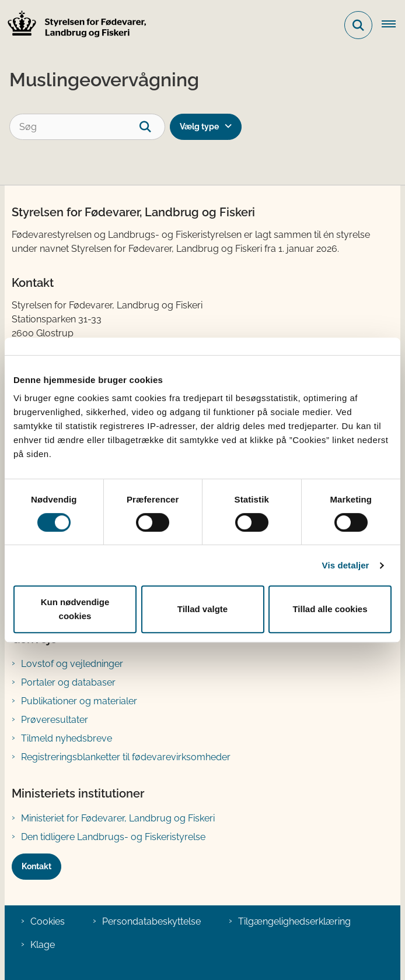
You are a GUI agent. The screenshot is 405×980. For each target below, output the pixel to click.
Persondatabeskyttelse (151, 921)
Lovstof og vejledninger (72, 664)
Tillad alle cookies (330, 609)
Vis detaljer (346, 565)
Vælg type (199, 127)
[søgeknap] (152, 127)
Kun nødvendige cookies (75, 609)
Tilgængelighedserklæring (294, 921)
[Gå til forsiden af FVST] (74, 25)
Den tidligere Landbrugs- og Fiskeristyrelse (113, 837)
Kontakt (36, 866)
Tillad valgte (202, 609)
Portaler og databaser (68, 682)
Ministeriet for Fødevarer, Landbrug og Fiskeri (118, 818)
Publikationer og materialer (79, 701)
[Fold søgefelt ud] (358, 25)
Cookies (48, 921)
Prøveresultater (55, 720)
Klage (43, 945)
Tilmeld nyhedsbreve (67, 738)
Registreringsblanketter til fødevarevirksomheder (126, 757)
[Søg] (87, 127)
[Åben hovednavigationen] (393, 25)
